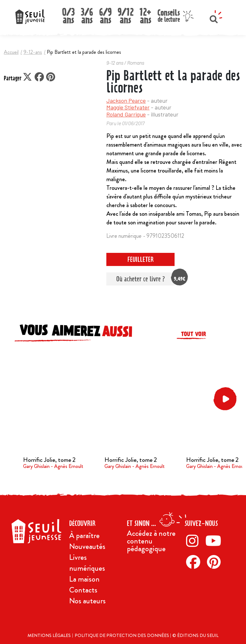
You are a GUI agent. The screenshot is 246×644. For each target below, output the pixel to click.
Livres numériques (87, 563)
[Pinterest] (216, 562)
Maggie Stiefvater (128, 107)
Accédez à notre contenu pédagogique (151, 541)
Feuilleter (141, 259)
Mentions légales (49, 635)
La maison (84, 579)
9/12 (125, 14)
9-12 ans (115, 63)
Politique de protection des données (122, 635)
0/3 (68, 14)
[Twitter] (215, 541)
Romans (136, 63)
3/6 (87, 14)
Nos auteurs (87, 601)
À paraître (84, 535)
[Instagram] (194, 541)
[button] (226, 399)
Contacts (83, 590)
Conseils (168, 15)
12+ (145, 14)
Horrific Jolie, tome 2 (49, 460)
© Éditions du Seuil (195, 635)
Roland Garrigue (126, 114)
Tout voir (193, 334)
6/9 (105, 14)
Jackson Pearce (126, 101)
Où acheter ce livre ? (146, 279)
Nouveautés (87, 546)
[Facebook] (195, 562)
